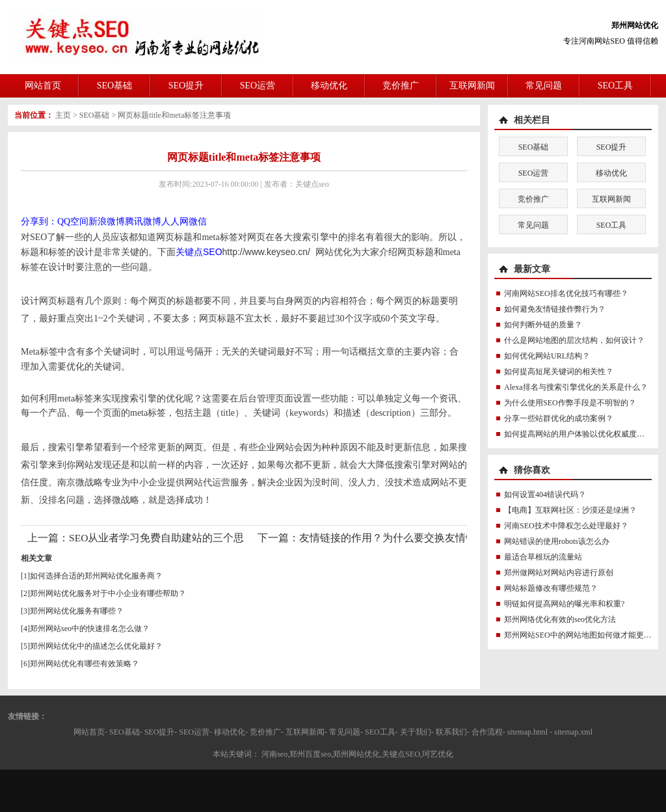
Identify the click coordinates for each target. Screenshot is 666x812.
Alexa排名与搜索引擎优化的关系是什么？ (576, 387)
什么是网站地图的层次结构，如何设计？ (574, 340)
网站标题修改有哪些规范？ (551, 588)
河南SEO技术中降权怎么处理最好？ (566, 526)
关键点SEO (199, 252)
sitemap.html (527, 732)
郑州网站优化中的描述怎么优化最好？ (96, 646)
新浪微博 (107, 222)
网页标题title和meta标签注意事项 (174, 115)
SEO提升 (186, 86)
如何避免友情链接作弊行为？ (555, 309)
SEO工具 (615, 86)
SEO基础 (114, 86)
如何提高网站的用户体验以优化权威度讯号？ (582, 434)
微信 (198, 222)
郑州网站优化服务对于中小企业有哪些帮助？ (108, 593)
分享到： (39, 222)
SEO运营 (258, 86)
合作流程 (487, 732)
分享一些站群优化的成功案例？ (559, 418)
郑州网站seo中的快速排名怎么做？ (90, 629)
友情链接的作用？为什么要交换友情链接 (393, 538)
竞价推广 (401, 86)
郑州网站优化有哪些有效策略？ (85, 664)
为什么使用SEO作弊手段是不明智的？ (570, 403)
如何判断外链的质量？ (543, 325)
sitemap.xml (573, 732)
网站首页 (43, 86)
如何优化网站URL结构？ (547, 356)
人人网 (175, 222)
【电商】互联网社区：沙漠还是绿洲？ (570, 510)
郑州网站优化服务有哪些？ (77, 611)
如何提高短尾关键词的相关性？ (559, 372)
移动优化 (329, 86)
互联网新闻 (472, 86)
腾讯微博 (143, 222)
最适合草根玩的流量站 (543, 557)
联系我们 (451, 732)
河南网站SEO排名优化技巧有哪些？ (566, 293)
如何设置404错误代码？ (545, 494)
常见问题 (544, 86)
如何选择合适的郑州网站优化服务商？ (96, 576)
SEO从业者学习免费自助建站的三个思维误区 (172, 538)
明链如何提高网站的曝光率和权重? (564, 604)
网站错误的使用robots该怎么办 (557, 541)
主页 (63, 115)
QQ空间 (73, 222)
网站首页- (90, 732)
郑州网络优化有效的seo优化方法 (560, 619)
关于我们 (416, 732)
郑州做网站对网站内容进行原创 (559, 573)
